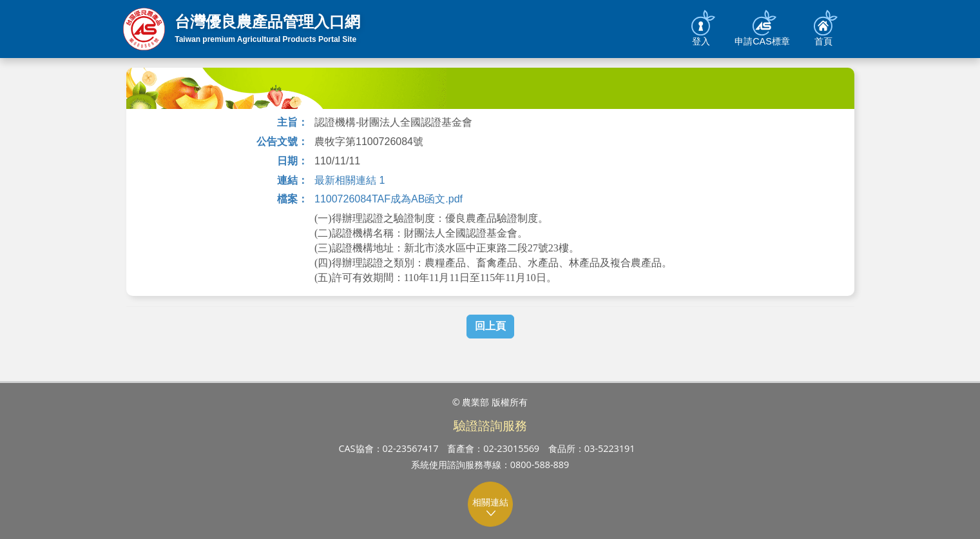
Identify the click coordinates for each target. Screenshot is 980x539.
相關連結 (491, 507)
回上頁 (490, 326)
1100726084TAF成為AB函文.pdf (389, 199)
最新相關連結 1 (350, 180)
